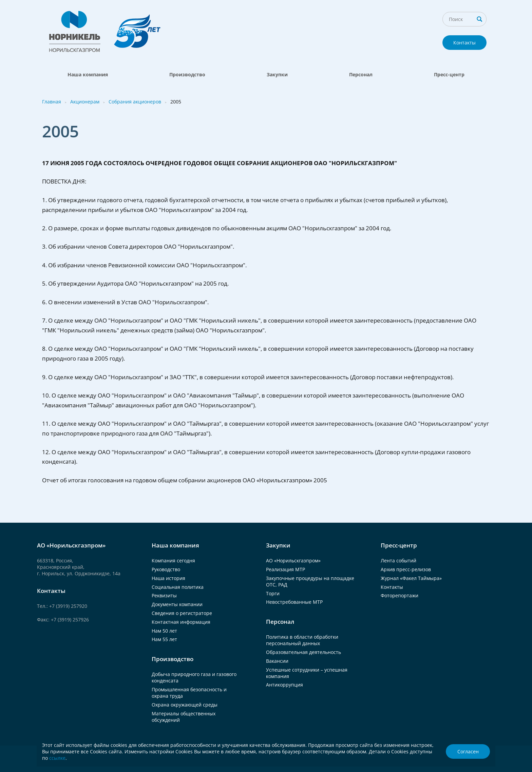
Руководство (166, 569)
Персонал (361, 74)
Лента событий (398, 561)
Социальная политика (178, 587)
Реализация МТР (286, 569)
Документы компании (177, 604)
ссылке (57, 758)
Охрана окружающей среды (185, 705)
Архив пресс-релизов (406, 569)
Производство (187, 74)
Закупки (277, 74)
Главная (52, 102)
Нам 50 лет (164, 631)
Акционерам (85, 102)
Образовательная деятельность (303, 652)
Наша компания (88, 74)
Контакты (464, 43)
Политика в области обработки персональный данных (302, 640)
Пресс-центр (449, 74)
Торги (273, 593)
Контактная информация (181, 622)
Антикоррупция (284, 685)
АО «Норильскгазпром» (293, 561)
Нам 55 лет (164, 639)
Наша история (168, 578)
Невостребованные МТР (294, 602)
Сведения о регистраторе (182, 613)
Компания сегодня (173, 561)
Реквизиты (164, 595)
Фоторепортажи (400, 595)
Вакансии (277, 661)
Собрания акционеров (135, 102)
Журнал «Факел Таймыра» (411, 578)
